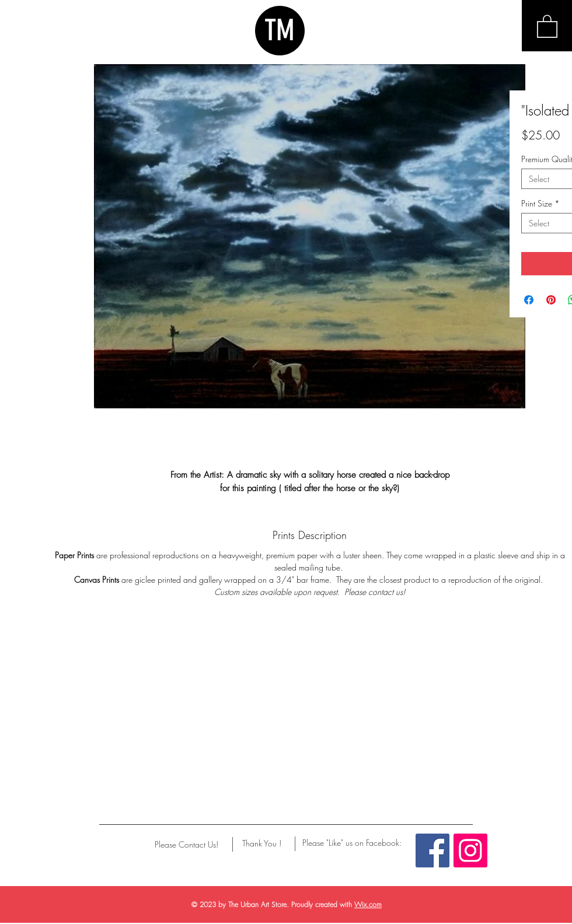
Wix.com (368, 904)
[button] (547, 26)
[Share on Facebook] (529, 300)
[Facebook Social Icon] (433, 850)
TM (280, 30)
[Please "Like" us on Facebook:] (352, 843)
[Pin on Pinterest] (551, 300)
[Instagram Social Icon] (470, 850)
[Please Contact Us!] (186, 845)
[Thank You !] (262, 843)
